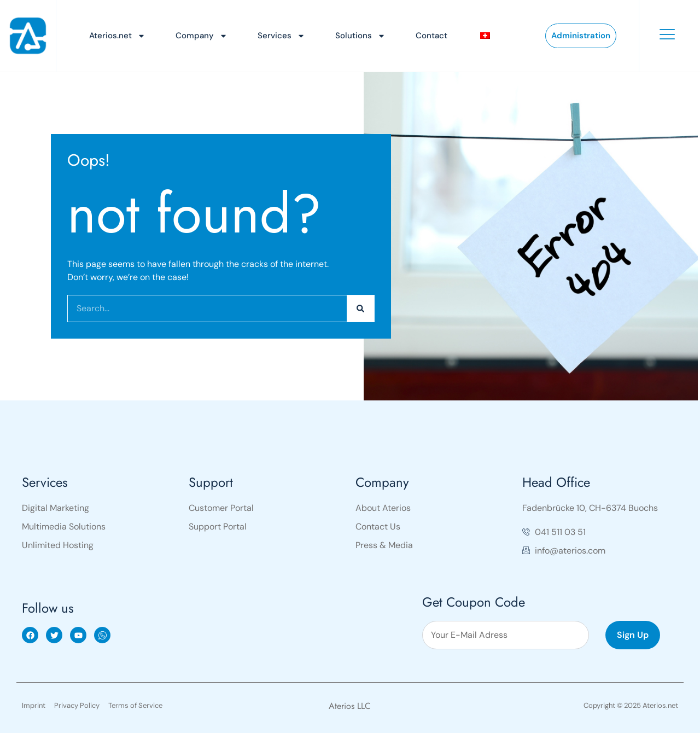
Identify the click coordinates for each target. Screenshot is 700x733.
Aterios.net (117, 36)
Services (281, 36)
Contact (431, 36)
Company (202, 36)
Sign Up (633, 635)
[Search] (360, 309)
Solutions (360, 36)
